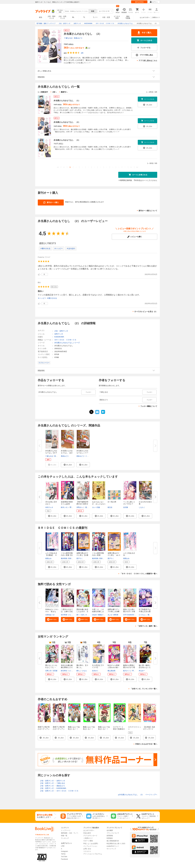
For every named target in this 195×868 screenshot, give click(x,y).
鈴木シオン (65, 507)
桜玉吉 (110, 507)
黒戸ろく (80, 558)
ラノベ (95, 17)
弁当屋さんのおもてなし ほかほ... (67, 453)
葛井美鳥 (64, 558)
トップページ (66, 830)
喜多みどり (78, 38)
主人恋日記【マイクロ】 (98, 666)
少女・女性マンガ (62, 17)
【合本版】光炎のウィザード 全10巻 (149, 729)
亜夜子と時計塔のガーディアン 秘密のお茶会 (45, 729)
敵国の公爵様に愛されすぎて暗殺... (129, 667)
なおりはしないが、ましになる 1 (99, 503)
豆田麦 (55, 671)
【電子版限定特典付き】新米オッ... (82, 504)
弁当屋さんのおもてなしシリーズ (67, 343)
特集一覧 (64, 836)
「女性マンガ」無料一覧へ (147, 626)
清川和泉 (64, 615)
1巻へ (54, 92)
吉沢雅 (126, 507)
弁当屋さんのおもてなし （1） (67, 101)
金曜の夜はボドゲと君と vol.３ (114, 554)
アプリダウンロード (90, 836)
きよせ (110, 615)
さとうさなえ (73, 615)
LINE (63, 846)
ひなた (85, 671)
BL (73, 17)
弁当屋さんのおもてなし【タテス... (51, 453)
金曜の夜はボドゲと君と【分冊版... (82, 555)
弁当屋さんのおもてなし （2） (67, 122)
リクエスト (87, 851)
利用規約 (110, 838)
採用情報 (110, 836)
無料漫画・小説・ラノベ (70, 833)
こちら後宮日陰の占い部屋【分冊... (67, 555)
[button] (68, 465)
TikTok (63, 854)
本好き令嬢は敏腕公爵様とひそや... (67, 667)
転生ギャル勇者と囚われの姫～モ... (114, 667)
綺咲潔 (116, 615)
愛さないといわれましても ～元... (51, 667)
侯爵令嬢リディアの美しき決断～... (114, 611)
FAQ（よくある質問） (91, 844)
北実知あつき (50, 615)
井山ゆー (142, 671)
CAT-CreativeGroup (130, 615)
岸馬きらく (80, 507)
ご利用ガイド (156, 17)
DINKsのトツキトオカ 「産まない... (52, 611)
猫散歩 (100, 615)
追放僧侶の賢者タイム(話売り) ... (67, 504)
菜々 (78, 615)
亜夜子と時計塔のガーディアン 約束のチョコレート (60, 730)
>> (137, 167)
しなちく (142, 507)
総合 (41, 17)
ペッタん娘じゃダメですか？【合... (129, 504)
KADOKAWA (59, 337)
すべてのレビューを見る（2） (146, 312)
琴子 (134, 671)
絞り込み (60, 11)
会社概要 (110, 830)
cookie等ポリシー (113, 846)
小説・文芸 (106, 17)
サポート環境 (88, 841)
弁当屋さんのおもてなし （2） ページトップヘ (137, 795)
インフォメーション (90, 846)
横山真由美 (112, 671)
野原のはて (74, 507)
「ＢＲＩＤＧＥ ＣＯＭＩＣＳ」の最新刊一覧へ (139, 574)
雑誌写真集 (128, 17)
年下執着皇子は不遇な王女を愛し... (145, 611)
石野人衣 (48, 671)
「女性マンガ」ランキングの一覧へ (144, 689)
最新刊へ (64, 92)
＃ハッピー (58, 248)
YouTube (64, 857)
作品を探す (87, 833)
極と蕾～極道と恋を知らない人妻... (145, 667)
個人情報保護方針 (113, 841)
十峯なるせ (68, 38)
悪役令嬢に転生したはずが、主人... (82, 611)
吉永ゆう (95, 671)
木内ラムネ (49, 507)
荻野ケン (89, 507)
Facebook (64, 859)
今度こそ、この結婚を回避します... (98, 611)
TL (84, 17)
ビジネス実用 (117, 17)
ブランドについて (113, 833)
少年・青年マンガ (52, 17)
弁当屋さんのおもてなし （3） (67, 140)
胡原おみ (48, 558)
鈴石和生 (64, 671)
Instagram (64, 851)
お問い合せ (87, 849)
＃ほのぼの (71, 248)
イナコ (88, 456)
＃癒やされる (45, 248)
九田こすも (85, 615)
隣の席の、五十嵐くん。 (82, 666)
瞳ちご (79, 671)
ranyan (94, 615)
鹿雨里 (150, 615)
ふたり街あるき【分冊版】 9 (51, 554)
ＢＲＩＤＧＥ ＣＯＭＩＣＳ (65, 340)
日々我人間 (112, 502)
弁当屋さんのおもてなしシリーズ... (82, 453)
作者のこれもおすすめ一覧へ (146, 744)
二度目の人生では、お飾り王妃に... (67, 611)
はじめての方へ (145, 17)
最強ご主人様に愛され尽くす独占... (129, 611)
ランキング (65, 838)
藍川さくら (127, 671)
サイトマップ (111, 849)
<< (58, 167)
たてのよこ (143, 615)
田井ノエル (72, 558)
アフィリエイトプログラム (93, 854)
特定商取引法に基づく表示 (116, 844)
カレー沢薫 (96, 507)
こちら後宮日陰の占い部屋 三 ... (98, 555)
